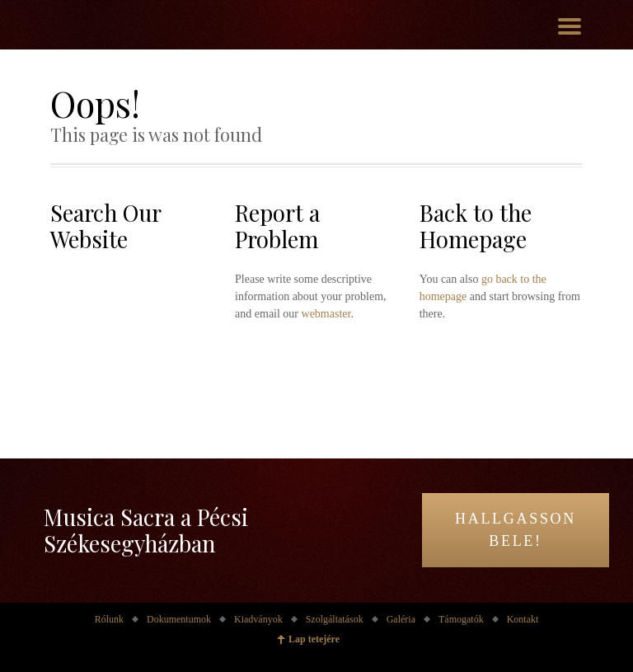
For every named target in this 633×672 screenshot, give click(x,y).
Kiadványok (258, 619)
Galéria (401, 619)
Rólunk (109, 619)
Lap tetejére (314, 639)
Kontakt (523, 619)
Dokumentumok (179, 619)
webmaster (326, 314)
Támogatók (461, 619)
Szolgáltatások (335, 619)
